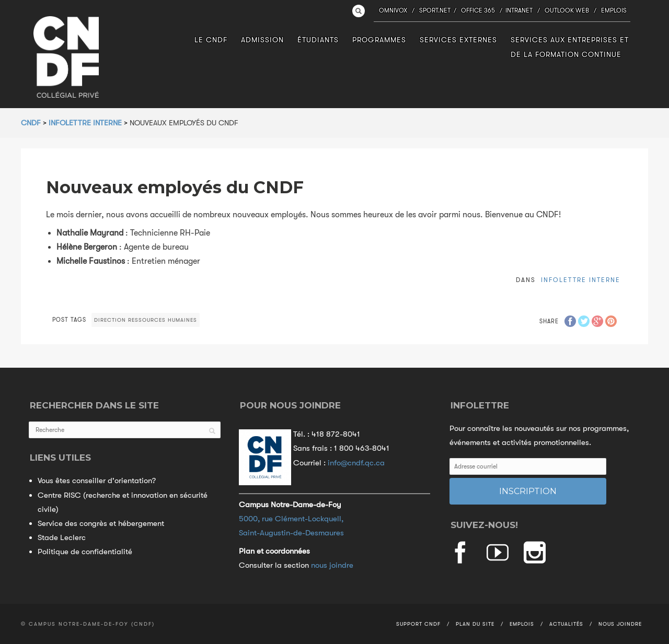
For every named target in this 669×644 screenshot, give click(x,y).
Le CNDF (211, 40)
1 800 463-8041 (362, 448)
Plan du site (475, 624)
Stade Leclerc (62, 537)
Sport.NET (435, 10)
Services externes (458, 40)
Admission (262, 40)
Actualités (566, 624)
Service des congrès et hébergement (101, 523)
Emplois (614, 10)
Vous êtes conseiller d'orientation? (97, 481)
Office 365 (478, 10)
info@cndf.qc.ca (356, 463)
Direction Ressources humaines (146, 320)
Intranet (519, 10)
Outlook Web (567, 10)
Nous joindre (620, 624)
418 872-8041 (336, 434)
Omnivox (393, 10)
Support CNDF (418, 624)
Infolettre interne (581, 280)
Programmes (379, 40)
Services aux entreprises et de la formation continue (570, 47)
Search (359, 11)
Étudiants (318, 40)
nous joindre (332, 565)
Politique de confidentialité (85, 552)
